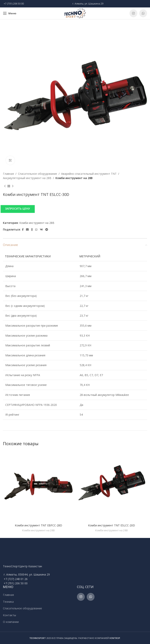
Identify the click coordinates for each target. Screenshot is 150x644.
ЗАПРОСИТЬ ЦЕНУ (17, 209)
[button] (75, 209)
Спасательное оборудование (37, 174)
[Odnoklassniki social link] (32, 230)
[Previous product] (5, 186)
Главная (8, 174)
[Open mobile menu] (10, 13)
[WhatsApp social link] (143, 13)
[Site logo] (75, 13)
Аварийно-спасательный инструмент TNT (89, 174)
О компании (11, 622)
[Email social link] (27, 230)
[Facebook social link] (23, 230)
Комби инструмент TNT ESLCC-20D (112, 525)
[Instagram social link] (133, 13)
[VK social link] (41, 230)
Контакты (9, 615)
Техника (8, 602)
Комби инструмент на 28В (74, 178)
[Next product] (13, 186)
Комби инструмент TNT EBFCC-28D (38, 525)
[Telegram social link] (47, 230)
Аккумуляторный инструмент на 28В (27, 178)
